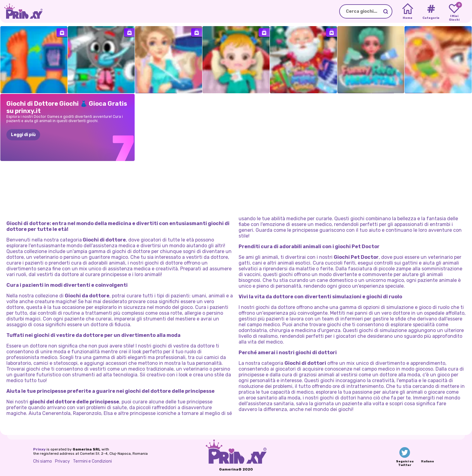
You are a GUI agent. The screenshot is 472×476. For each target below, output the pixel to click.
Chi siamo (43, 461)
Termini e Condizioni (92, 461)
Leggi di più (23, 135)
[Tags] (431, 12)
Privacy (62, 461)
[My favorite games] (454, 12)
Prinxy (39, 449)
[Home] (408, 12)
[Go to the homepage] (21, 11)
